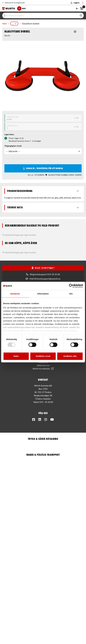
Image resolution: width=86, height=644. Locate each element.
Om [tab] (71, 294)
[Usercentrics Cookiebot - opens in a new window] (71, 286)
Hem (4, 23)
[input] (40, 15)
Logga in (75, 3)
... (14, 23)
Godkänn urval (43, 356)
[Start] (9, 8)
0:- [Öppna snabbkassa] (80, 8)
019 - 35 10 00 (46, 402)
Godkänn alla (70, 356)
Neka (16, 356)
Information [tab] (43, 294)
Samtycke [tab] (15, 294)
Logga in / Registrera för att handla (43, 168)
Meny (21, 8)
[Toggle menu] (83, 3)
